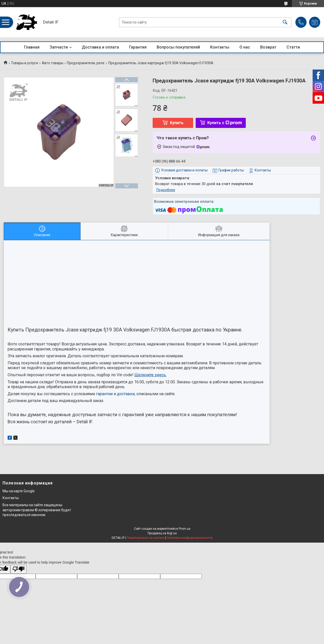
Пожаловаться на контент (146, 538)
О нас (245, 47)
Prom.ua (185, 529)
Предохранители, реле (86, 63)
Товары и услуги (24, 63)
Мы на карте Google (19, 491)
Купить (177, 123)
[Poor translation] (18, 569)
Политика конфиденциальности (190, 538)
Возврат (268, 47)
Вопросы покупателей (178, 47)
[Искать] (285, 22)
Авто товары (53, 63)
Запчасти (59, 47)
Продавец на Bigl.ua (162, 533)
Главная (32, 47)
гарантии (104, 394)
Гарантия (138, 47)
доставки (126, 394)
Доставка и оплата (100, 47)
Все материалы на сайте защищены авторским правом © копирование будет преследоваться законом (37, 510)
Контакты (220, 47)
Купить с (225, 123)
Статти (293, 47)
